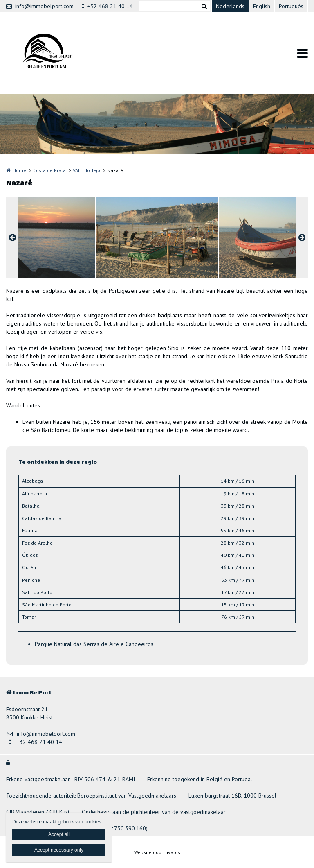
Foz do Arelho (37, 543)
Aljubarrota (35, 494)
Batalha (31, 506)
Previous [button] (12, 237)
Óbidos (30, 555)
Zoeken (204, 6)
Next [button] (302, 237)
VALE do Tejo (86, 170)
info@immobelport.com (40, 6)
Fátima (30, 530)
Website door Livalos (157, 852)
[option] (157, 237)
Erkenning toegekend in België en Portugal (200, 779)
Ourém (30, 567)
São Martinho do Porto (47, 605)
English (262, 6)
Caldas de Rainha (42, 518)
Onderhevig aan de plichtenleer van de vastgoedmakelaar (154, 812)
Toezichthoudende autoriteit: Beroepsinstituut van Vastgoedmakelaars (91, 796)
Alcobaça (33, 481)
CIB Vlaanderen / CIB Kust (38, 812)
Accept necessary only (59, 850)
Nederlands (230, 6)
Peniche (31, 580)
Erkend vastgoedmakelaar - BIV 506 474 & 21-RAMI (71, 779)
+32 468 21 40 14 (107, 6)
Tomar (29, 617)
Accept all (59, 834)
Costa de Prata (49, 170)
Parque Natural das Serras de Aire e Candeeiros (94, 644)
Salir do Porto (37, 592)
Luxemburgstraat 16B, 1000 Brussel (232, 796)
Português (291, 6)
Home (19, 170)
